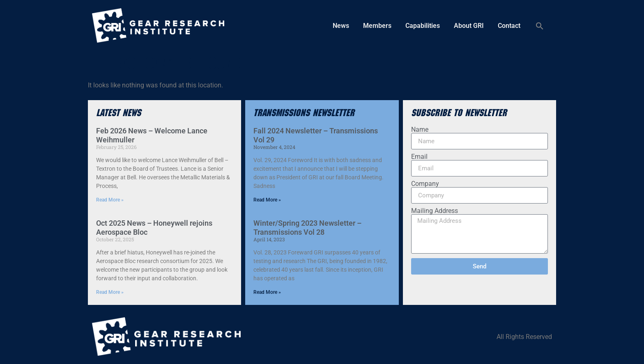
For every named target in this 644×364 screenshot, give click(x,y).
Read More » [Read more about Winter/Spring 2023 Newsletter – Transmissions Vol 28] (267, 292)
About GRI (469, 26)
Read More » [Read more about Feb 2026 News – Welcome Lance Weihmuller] (110, 200)
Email (419, 157)
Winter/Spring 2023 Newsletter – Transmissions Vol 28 (307, 228)
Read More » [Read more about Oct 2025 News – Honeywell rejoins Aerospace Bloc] (110, 292)
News (341, 26)
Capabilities (423, 26)
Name (420, 130)
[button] (540, 26)
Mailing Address (435, 211)
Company (425, 184)
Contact (509, 26)
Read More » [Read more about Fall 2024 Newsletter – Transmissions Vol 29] (267, 200)
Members (377, 26)
